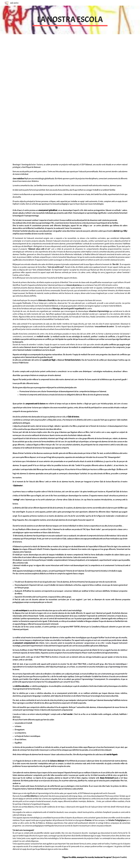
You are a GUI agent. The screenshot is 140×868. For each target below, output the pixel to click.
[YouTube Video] (40, 56)
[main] (70, 20)
